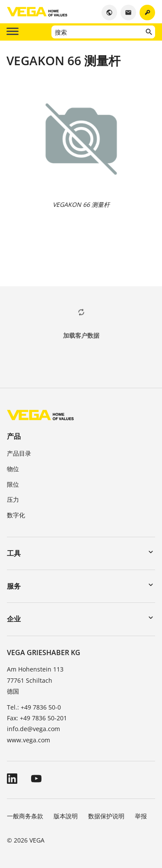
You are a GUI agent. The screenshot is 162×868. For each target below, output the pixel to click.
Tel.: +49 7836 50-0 (34, 707)
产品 (14, 436)
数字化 (16, 515)
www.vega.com (29, 740)
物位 (13, 469)
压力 (13, 499)
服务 (14, 586)
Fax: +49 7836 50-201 (37, 718)
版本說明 (66, 816)
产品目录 (19, 453)
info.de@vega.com (33, 729)
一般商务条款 (25, 816)
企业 (14, 619)
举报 (141, 816)
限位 (13, 484)
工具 (14, 553)
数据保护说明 (106, 816)
